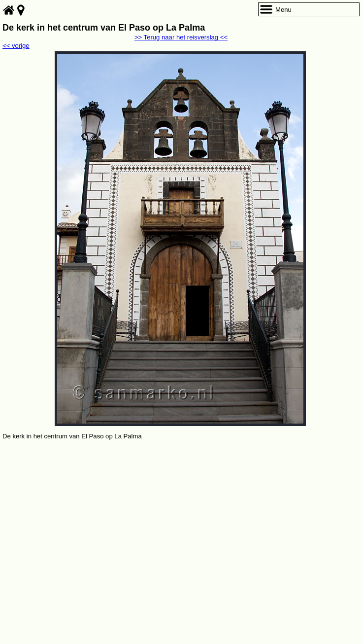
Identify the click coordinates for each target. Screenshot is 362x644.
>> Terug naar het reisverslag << (181, 37)
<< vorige (16, 46)
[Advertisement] (181, 516)
